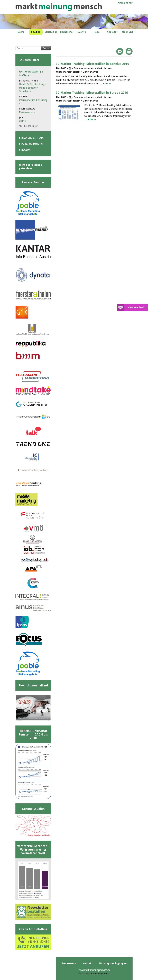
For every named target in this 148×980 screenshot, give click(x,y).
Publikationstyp (32, 144)
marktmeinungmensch (59, 7)
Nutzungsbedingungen (113, 963)
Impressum (69, 963)
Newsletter (125, 3)
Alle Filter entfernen (29, 126)
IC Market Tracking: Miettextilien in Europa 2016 (92, 93)
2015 (23, 121)
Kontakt (88, 963)
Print (129, 51)
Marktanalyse (27, 112)
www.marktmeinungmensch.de (94, 970)
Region (26, 150)
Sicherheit (25, 91)
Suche (46, 48)
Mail (120, 51)
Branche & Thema (32, 138)
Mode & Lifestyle (29, 88)
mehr (108, 84)
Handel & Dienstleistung (33, 84)
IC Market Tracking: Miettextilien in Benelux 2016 (93, 64)
